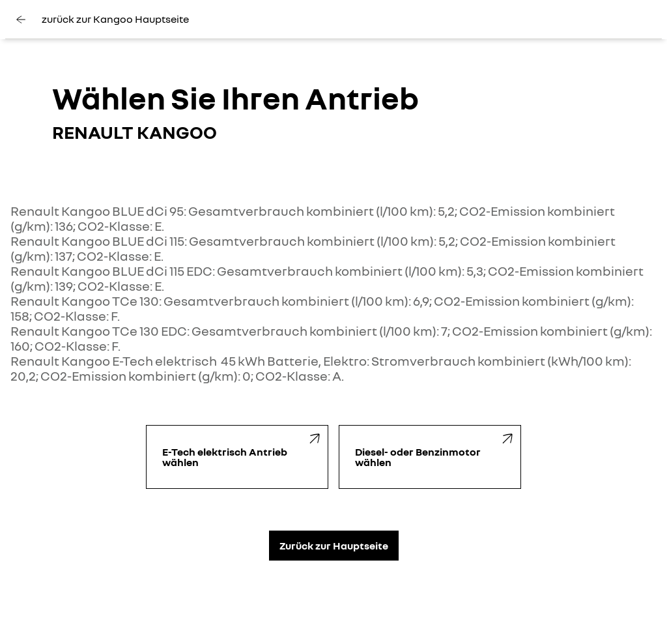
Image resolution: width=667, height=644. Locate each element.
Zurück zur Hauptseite (334, 546)
